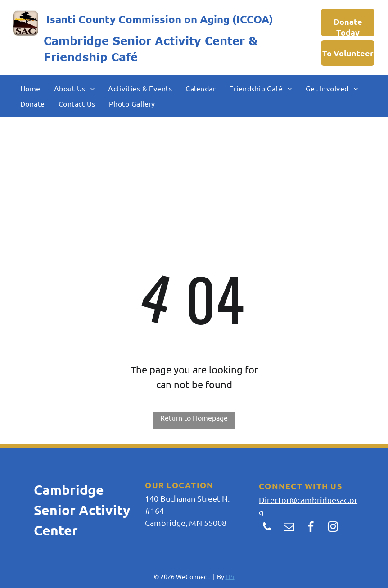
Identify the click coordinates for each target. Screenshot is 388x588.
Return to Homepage (194, 417)
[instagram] (333, 528)
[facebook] (311, 528)
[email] (289, 528)
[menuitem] (30, 88)
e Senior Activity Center (82, 510)
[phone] (267, 528)
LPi (230, 576)
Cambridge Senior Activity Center (144, 41)
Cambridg (65, 490)
